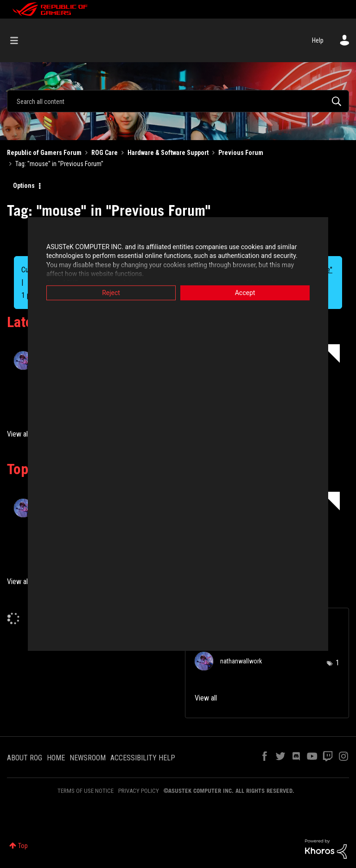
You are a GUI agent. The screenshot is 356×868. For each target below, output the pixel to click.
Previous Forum (241, 153)
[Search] (178, 101)
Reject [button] (111, 293)
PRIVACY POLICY (139, 791)
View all (18, 434)
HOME (56, 758)
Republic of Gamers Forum (44, 153)
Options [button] (24, 186)
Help (318, 40)
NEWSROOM (88, 758)
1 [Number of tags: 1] (337, 663)
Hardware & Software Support (168, 153)
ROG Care (105, 153)
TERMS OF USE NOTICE (86, 791)
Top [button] (23, 846)
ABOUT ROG (25, 758)
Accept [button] (245, 293)
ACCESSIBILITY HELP (143, 758)
